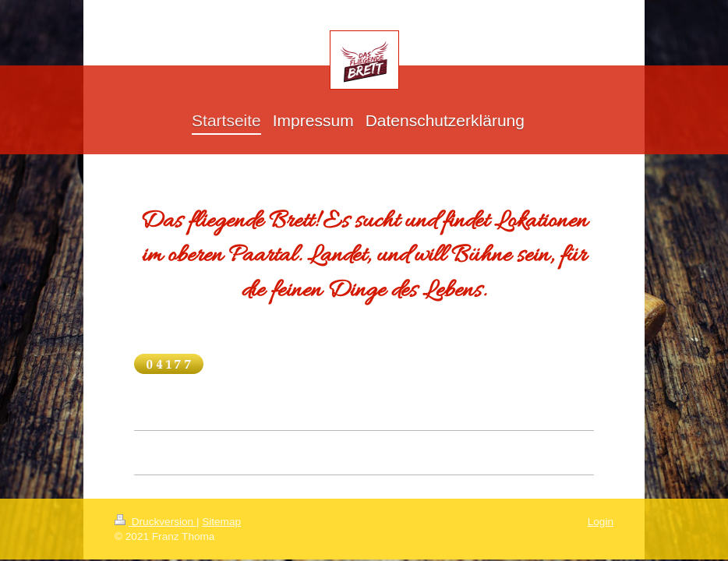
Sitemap (221, 522)
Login (601, 522)
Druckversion (155, 522)
